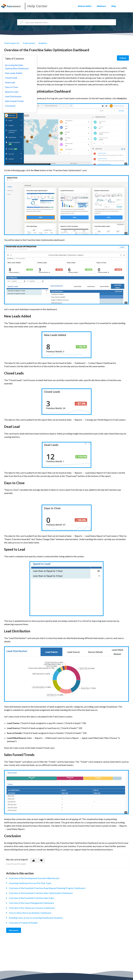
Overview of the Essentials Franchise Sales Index (32, 898)
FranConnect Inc (12, 43)
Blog (114, 6)
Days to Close (11, 87)
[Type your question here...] (67, 22)
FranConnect (29, 43)
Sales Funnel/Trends (14, 101)
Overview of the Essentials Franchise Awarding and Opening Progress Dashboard (47, 888)
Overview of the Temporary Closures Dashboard (32, 908)
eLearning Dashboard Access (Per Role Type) (30, 883)
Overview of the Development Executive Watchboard (34, 878)
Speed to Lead (12, 92)
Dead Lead (10, 82)
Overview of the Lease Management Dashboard (31, 903)
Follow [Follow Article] (123, 58)
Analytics (43, 43)
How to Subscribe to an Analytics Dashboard (30, 913)
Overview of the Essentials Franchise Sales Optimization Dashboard (41, 893)
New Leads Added (14, 73)
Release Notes (85, 6)
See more (14, 930)
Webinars (101, 6)
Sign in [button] (127, 6)
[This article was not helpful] (41, 861)
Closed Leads (11, 78)
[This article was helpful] (33, 861)
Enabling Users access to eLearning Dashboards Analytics (36, 918)
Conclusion (10, 106)
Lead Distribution (13, 96)
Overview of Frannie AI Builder (23, 923)
